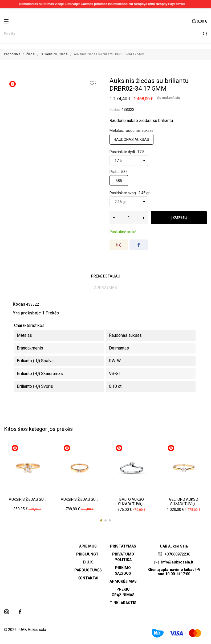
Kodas (19, 304)
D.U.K (88, 562)
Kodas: (115, 110)
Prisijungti (88, 554)
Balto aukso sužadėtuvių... (131, 502)
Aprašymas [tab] (106, 288)
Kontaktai (88, 578)
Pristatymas (123, 546)
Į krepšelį (179, 218)
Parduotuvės (88, 570)
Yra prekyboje (27, 313)
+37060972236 (177, 554)
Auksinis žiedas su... (27, 499)
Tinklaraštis (123, 603)
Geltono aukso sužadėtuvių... (184, 502)
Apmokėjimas (123, 581)
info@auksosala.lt (177, 562)
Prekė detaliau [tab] (106, 276)
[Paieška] (106, 34)
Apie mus (88, 546)
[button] (101, 520)
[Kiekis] (129, 218)
